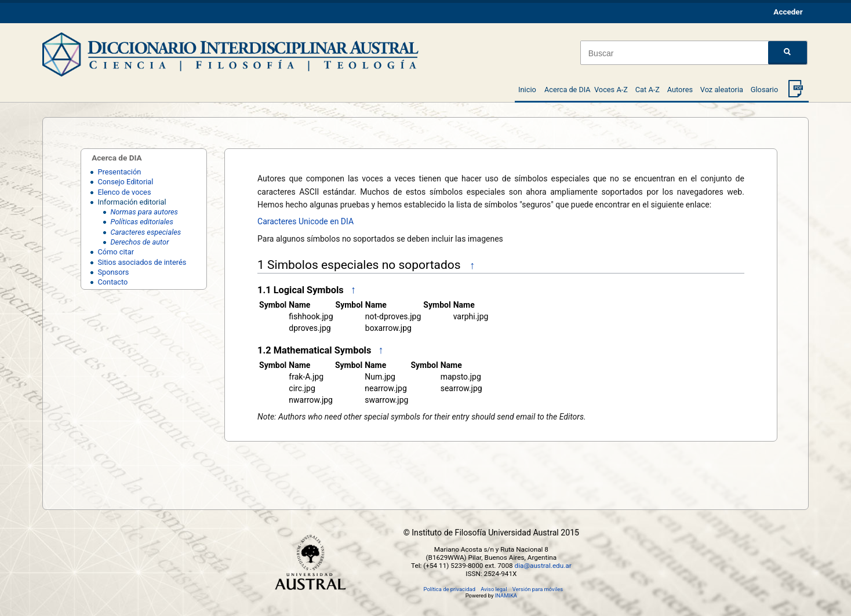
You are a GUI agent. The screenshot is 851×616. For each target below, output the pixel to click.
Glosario (764, 90)
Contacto (112, 282)
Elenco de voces (124, 192)
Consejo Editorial (125, 182)
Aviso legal (494, 589)
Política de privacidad (450, 589)
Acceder (788, 12)
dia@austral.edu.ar (543, 566)
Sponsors (113, 272)
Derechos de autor (139, 242)
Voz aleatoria (722, 90)
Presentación (119, 172)
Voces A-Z (611, 90)
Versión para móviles (538, 589)
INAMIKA (506, 595)
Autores (680, 90)
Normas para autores (144, 212)
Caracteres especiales (146, 232)
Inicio (527, 90)
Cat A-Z (648, 90)
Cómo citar (116, 252)
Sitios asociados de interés (142, 262)
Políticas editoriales (141, 222)
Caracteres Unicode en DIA (306, 221)
